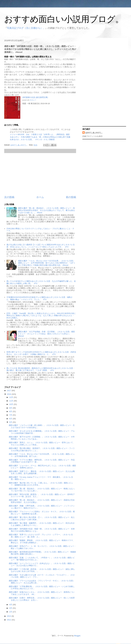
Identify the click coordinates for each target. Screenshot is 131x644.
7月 (11, 415)
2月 (11, 612)
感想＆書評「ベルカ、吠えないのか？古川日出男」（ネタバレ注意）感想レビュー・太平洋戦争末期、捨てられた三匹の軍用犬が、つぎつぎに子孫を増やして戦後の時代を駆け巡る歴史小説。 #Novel (46, 263)
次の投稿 (9, 197)
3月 (11, 608)
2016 (9, 394)
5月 (11, 422)
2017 (9, 391)
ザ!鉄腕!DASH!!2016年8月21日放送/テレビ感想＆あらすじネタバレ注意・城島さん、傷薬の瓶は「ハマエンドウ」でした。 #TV (40, 298)
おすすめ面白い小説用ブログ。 (64, 19)
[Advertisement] (40, 174)
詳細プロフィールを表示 (92, 136)
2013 (9, 616)
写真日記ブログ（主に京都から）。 (26, 28)
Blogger (77, 636)
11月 (11, 401)
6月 (11, 419)
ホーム (40, 197)
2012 (9, 620)
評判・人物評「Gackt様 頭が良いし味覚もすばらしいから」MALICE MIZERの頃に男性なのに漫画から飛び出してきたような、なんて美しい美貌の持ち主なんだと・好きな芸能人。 (41, 316)
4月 (11, 605)
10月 (11, 404)
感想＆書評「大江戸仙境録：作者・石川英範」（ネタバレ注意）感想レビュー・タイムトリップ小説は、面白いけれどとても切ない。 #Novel (46, 334)
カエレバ (33, 100)
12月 (11, 397)
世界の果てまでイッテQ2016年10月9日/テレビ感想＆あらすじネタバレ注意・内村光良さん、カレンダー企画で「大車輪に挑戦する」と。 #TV (41, 353)
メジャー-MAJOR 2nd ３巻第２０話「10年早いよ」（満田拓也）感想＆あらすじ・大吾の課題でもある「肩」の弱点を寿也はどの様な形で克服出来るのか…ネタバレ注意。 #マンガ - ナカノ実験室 (40, 137)
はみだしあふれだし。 (94, 133)
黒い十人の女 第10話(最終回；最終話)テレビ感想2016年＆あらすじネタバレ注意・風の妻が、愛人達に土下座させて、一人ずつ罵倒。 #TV (41, 369)
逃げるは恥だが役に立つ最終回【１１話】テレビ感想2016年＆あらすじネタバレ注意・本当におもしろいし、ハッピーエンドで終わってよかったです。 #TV (41, 246)
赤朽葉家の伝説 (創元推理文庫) (35, 97)
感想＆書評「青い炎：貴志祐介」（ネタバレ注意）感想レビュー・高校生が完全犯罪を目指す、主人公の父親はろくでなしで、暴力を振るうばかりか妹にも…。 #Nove (46, 210)
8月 (11, 411)
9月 (11, 408)
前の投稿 (71, 197)
